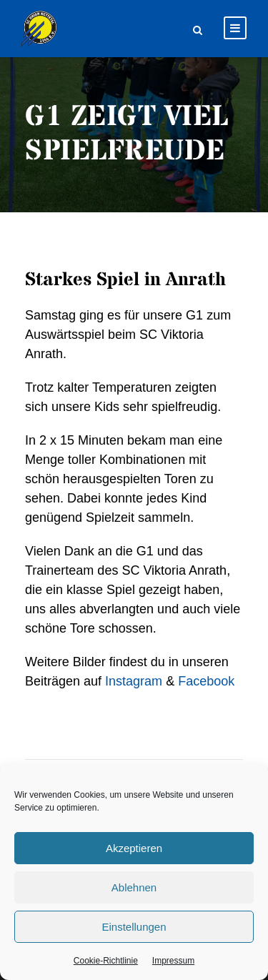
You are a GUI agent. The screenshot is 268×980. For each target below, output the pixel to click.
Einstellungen (134, 927)
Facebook (206, 681)
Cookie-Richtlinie (106, 961)
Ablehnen (134, 887)
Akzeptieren (134, 848)
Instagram (134, 681)
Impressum (173, 961)
